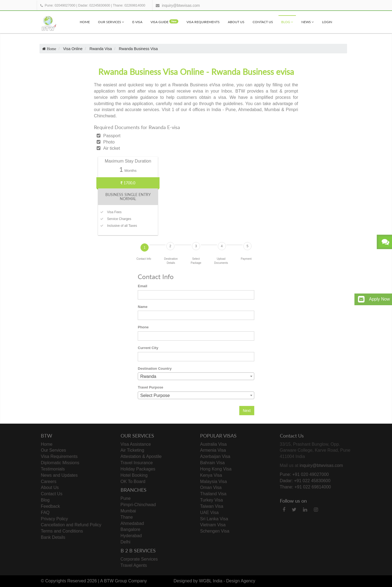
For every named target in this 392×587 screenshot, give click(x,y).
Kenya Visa (211, 475)
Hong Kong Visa (216, 469)
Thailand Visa (213, 494)
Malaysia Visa (213, 481)
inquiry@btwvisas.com (181, 5)
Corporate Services (139, 559)
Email (143, 286)
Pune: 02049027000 (60, 5)
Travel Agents (134, 565)
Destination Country (155, 369)
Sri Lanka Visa (214, 519)
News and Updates (59, 475)
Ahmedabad (132, 523)
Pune (126, 498)
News (308, 22)
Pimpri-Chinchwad (138, 505)
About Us (236, 22)
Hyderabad (131, 536)
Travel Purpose (150, 387)
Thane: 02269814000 (129, 5)
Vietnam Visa (213, 525)
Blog (287, 22)
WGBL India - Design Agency (227, 581)
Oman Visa (211, 487)
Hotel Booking (134, 475)
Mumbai (128, 511)
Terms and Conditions (62, 531)
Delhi (125, 542)
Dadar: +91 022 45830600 (305, 481)
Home (85, 22)
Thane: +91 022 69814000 (305, 487)
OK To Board (133, 481)
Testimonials (53, 469)
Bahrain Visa (212, 463)
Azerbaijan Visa (215, 456)
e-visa (137, 22)
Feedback (50, 506)
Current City (148, 348)
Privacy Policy (54, 519)
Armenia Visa (213, 450)
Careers (49, 481)
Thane (127, 517)
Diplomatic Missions (60, 463)
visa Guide (164, 22)
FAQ (45, 513)
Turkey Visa (212, 500)
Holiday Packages (138, 469)
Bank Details (53, 537)
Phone (143, 327)
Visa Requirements (203, 22)
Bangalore (131, 529)
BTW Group (115, 581)
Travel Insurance (137, 463)
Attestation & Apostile (141, 456)
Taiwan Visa (212, 506)
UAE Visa (209, 513)
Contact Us (263, 22)
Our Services (111, 22)
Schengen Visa (215, 531)
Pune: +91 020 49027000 (304, 474)
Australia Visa (213, 444)
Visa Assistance (136, 444)
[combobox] (196, 376)
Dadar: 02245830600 (94, 5)
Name (143, 307)
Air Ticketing (132, 450)
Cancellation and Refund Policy (71, 525)
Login (327, 22)
